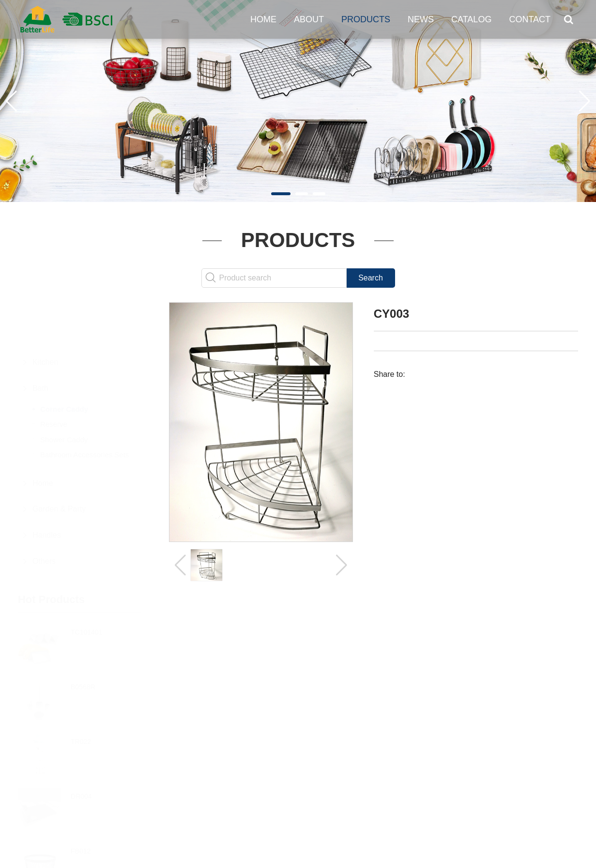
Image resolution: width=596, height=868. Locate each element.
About (309, 19)
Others (44, 514)
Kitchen (45, 315)
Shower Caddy (64, 392)
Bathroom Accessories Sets (84, 407)
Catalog (471, 19)
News (421, 19)
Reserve (54, 377)
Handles (47, 488)
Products (366, 19)
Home (263, 19)
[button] (281, 194)
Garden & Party (59, 461)
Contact (530, 19)
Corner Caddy (64, 362)
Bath (40, 341)
